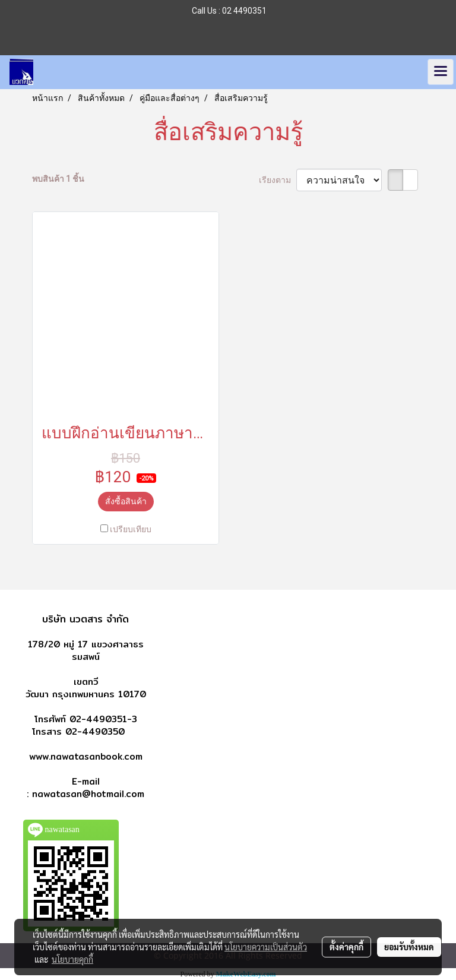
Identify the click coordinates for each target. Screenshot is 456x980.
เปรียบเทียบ (131, 529)
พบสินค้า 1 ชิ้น (58, 179)
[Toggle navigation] (441, 72)
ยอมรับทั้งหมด (409, 947)
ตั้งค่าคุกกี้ (346, 947)
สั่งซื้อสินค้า (126, 501)
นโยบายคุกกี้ (72, 959)
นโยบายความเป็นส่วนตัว (266, 947)
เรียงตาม (278, 180)
